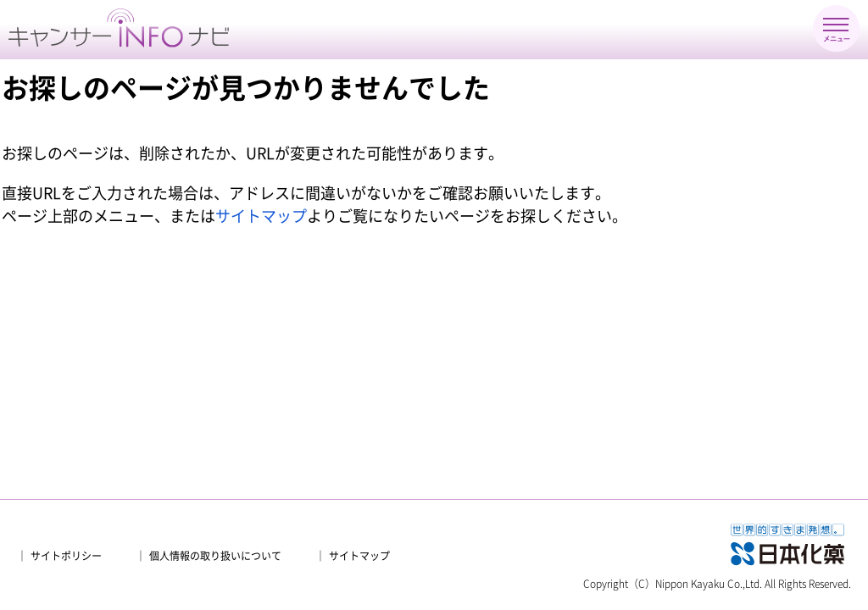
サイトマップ (261, 216)
